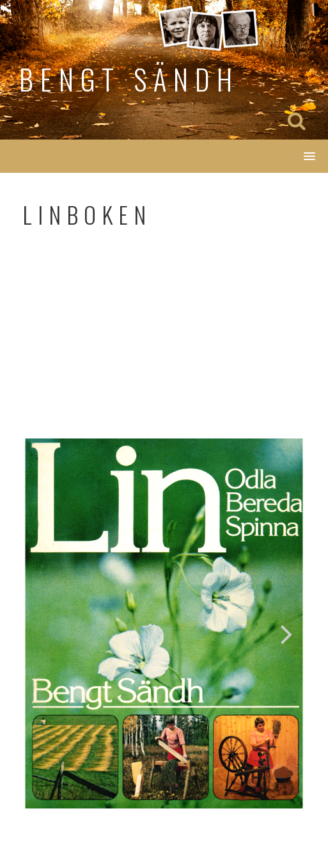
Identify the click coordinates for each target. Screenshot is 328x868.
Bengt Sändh (129, 79)
